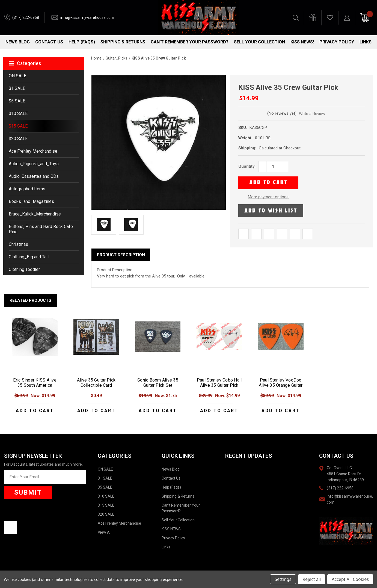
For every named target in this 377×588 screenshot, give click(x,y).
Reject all (312, 579)
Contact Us (49, 42)
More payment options (268, 197)
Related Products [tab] (30, 300)
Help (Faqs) (82, 42)
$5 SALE (17, 101)
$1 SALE (17, 88)
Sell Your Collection (259, 42)
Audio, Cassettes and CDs (34, 176)
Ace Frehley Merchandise (33, 151)
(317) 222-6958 (26, 17)
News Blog (18, 42)
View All (105, 532)
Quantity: (247, 166)
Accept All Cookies (350, 579)
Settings (283, 579)
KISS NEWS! (302, 42)
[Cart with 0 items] (365, 18)
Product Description (121, 255)
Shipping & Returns (123, 42)
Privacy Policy (337, 42)
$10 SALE (18, 113)
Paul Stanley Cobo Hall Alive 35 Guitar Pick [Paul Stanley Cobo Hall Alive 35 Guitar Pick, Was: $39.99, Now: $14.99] (219, 383)
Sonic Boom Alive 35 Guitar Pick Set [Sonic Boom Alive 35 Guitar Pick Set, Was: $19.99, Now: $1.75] (158, 383)
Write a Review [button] (312, 114)
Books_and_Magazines (31, 201)
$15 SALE (18, 126)
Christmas (18, 244)
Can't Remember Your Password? (190, 42)
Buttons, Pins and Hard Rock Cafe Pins (41, 229)
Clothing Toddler (24, 269)
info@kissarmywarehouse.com (87, 17)
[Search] (296, 18)
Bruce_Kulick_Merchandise (35, 214)
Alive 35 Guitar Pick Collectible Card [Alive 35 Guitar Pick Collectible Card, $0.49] (96, 383)
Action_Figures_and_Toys (34, 164)
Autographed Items (27, 189)
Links (366, 42)
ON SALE (17, 76)
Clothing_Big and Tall (29, 257)
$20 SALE (18, 139)
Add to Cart (35, 411)
